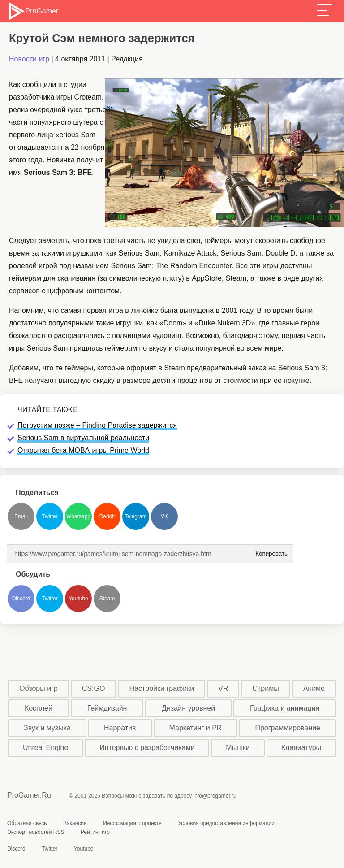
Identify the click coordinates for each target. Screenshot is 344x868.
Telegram (135, 516)
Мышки (238, 748)
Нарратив (120, 728)
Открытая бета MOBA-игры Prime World (83, 450)
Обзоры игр (39, 688)
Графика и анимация (285, 708)
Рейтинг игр (95, 832)
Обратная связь (27, 823)
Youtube (78, 599)
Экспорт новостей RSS (36, 832)
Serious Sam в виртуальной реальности (83, 438)
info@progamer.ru (215, 796)
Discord (21, 599)
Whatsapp (78, 516)
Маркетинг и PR (196, 728)
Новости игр (29, 59)
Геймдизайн (107, 708)
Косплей (39, 708)
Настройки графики (162, 688)
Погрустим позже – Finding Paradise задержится (97, 425)
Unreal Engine (45, 748)
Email (21, 516)
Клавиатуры (301, 748)
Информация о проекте (132, 823)
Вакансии (75, 823)
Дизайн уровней (188, 708)
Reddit (107, 516)
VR (223, 688)
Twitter (49, 516)
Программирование (288, 728)
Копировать (270, 551)
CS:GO (94, 688)
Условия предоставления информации (226, 823)
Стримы (265, 688)
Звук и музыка (47, 728)
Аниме (314, 688)
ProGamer (33, 11)
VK (164, 516)
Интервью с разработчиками (147, 748)
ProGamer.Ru (29, 795)
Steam (107, 599)
